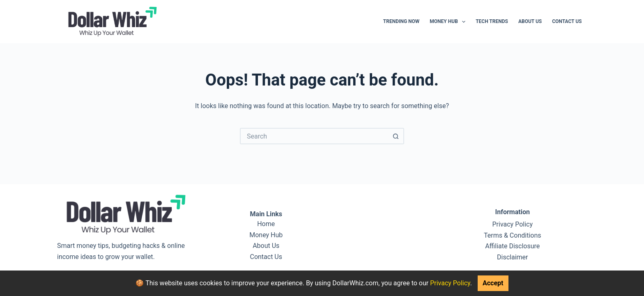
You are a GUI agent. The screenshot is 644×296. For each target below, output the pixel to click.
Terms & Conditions (513, 235)
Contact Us (567, 21)
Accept (493, 283)
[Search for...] (314, 136)
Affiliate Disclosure (512, 246)
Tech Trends (492, 21)
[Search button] (396, 136)
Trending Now (401, 21)
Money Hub (449, 22)
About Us (530, 21)
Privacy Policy (450, 283)
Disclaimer (512, 257)
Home (266, 224)
